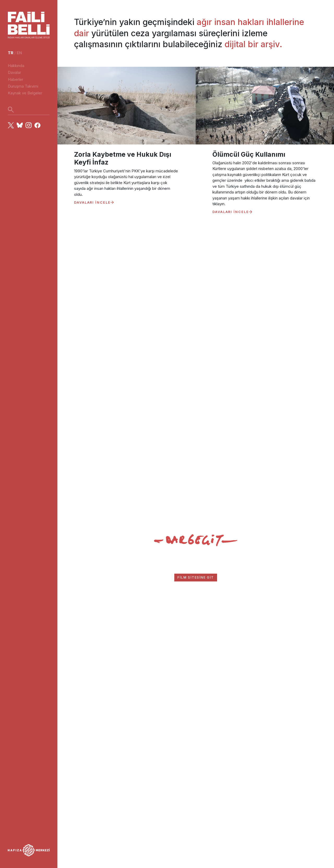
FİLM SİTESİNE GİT (196, 577)
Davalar (14, 72)
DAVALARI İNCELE (94, 202)
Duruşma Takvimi (23, 86)
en (19, 53)
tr (11, 53)
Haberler (16, 79)
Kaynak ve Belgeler (25, 93)
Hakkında (16, 66)
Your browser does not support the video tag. (196, 302)
